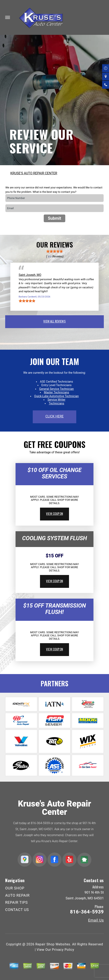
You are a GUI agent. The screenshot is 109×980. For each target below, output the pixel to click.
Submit (54, 218)
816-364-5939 (40, 823)
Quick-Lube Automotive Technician (56, 396)
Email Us (96, 920)
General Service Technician (56, 389)
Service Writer (56, 400)
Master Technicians (57, 392)
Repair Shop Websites (53, 944)
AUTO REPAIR (17, 895)
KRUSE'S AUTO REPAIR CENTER (34, 173)
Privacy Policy (63, 950)
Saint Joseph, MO (30, 275)
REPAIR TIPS (16, 902)
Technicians (56, 403)
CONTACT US (17, 910)
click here (54, 416)
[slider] (54, 251)
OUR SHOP (15, 888)
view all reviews (54, 321)
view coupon (54, 513)
